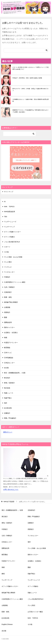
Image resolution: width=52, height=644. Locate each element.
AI (5, 202)
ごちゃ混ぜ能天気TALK (12, 242)
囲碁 (6, 317)
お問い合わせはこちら (11, 489)
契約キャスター (9, 327)
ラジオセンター (9, 272)
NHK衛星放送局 (10, 212)
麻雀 (3, 574)
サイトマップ (9, 192)
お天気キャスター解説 (35, 612)
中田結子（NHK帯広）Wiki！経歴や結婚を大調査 (27, 78)
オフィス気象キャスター (12, 232)
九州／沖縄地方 (9, 287)
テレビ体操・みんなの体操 (13, 257)
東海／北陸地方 (9, 383)
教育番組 (7, 348)
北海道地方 (8, 292)
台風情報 (7, 307)
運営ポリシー (8, 432)
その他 (6, 252)
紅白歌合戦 (8, 408)
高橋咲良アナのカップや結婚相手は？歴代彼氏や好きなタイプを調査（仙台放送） (31, 111)
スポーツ (7, 247)
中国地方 (7, 277)
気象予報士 (8, 398)
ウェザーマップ (9, 227)
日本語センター (9, 363)
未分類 (6, 368)
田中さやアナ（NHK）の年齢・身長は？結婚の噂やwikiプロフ (30, 90)
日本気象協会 (9, 358)
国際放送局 (8, 322)
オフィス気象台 (9, 237)
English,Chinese (7, 624)
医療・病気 (8, 297)
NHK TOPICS (9, 207)
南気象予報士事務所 (11, 302)
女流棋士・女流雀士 (11, 333)
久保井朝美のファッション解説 (15, 282)
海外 (6, 403)
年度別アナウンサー (11, 343)
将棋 (6, 338)
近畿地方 (7, 413)
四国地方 (7, 312)
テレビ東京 (8, 262)
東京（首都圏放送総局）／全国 (15, 373)
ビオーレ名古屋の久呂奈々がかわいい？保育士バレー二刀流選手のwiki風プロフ (31, 68)
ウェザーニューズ (10, 222)
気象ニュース (9, 393)
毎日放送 (7, 388)
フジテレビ (8, 267)
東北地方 (7, 378)
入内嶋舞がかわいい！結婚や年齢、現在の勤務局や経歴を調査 (31, 100)
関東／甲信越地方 (10, 418)
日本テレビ (8, 353)
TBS (6, 217)
